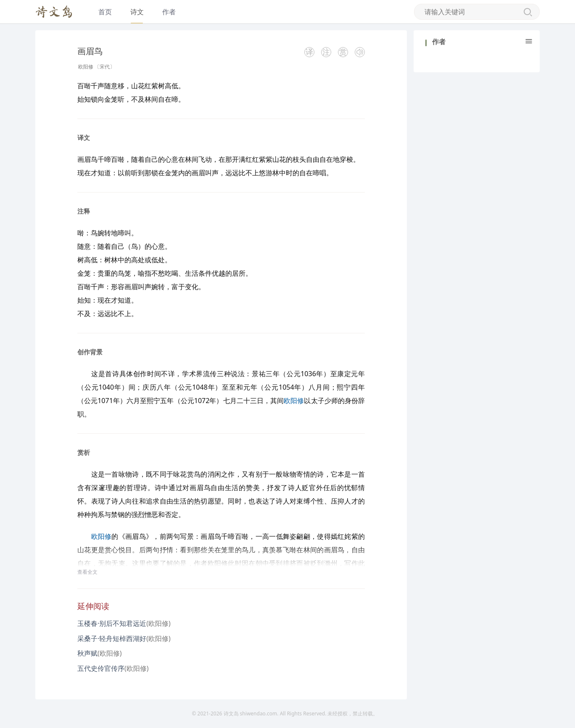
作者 (169, 12)
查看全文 (87, 572)
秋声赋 (87, 653)
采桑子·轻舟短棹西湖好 (112, 638)
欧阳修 (86, 67)
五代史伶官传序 (101, 668)
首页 (105, 12)
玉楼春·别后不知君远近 (112, 623)
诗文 (137, 12)
